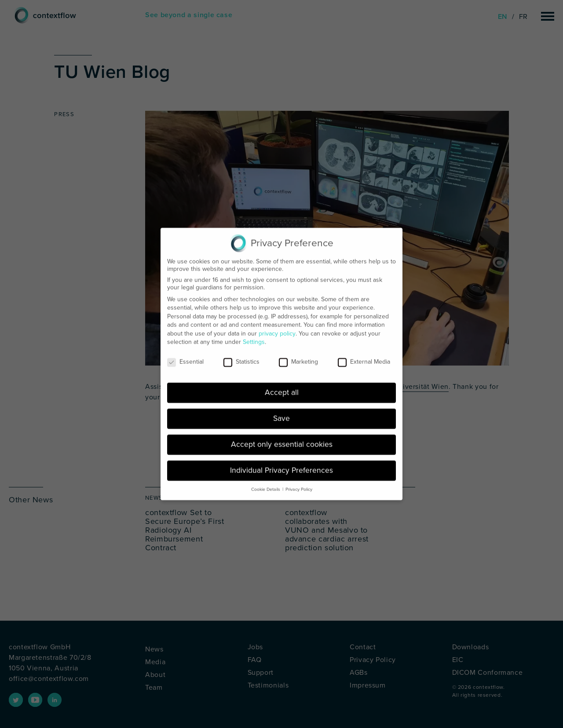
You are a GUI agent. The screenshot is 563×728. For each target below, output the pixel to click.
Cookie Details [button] (266, 483)
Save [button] (281, 412)
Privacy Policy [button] (299, 483)
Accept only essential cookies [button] (282, 438)
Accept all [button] (282, 386)
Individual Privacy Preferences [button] (281, 464)
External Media (364, 355)
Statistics (241, 355)
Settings (254, 335)
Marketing (298, 355)
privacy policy (277, 327)
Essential (185, 355)
